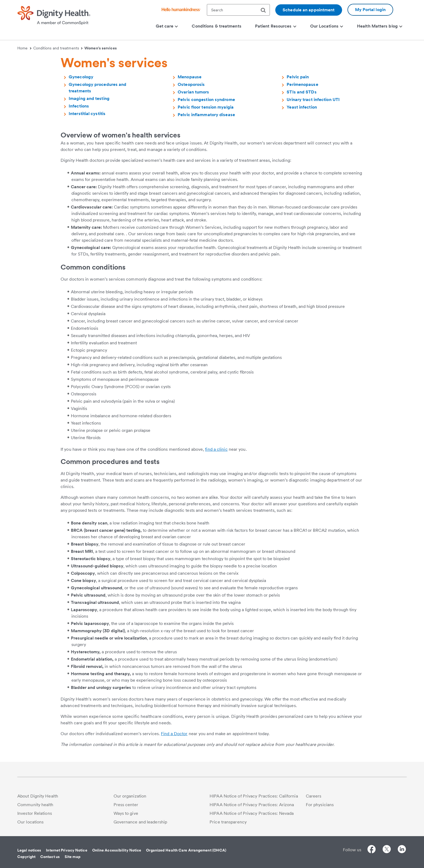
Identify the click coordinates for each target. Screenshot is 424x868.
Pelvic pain (298, 77)
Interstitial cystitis (87, 114)
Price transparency (228, 822)
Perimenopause (302, 84)
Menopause (190, 77)
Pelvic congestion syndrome (206, 100)
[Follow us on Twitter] (387, 850)
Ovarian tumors (193, 92)
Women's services (101, 48)
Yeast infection (302, 107)
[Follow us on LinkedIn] (402, 850)
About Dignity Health (38, 796)
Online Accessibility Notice (117, 850)
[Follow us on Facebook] (372, 850)
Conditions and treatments (58, 48)
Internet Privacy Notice (67, 850)
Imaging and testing (89, 98)
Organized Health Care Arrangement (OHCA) (186, 850)
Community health (35, 805)
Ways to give (126, 813)
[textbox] (238, 10)
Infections (79, 106)
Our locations (30, 822)
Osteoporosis (191, 84)
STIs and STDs (302, 92)
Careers (314, 796)
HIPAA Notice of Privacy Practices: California (254, 796)
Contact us (50, 857)
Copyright (26, 857)
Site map (73, 857)
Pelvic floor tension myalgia (206, 107)
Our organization (130, 796)
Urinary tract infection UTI (313, 100)
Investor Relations (35, 813)
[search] (265, 10)
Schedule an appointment (309, 10)
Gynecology (81, 77)
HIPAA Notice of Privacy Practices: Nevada (252, 813)
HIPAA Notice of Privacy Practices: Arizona (252, 805)
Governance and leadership (140, 822)
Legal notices (29, 850)
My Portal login (370, 10)
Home (24, 48)
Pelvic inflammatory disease (206, 115)
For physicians (320, 805)
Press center (126, 805)
